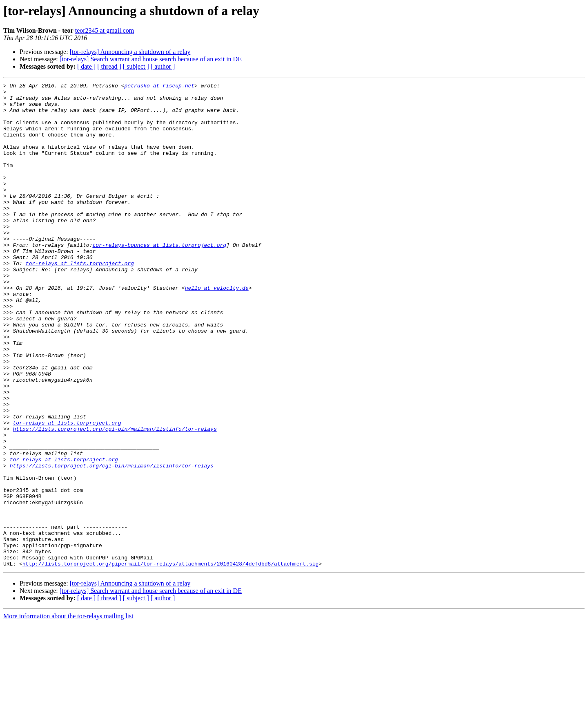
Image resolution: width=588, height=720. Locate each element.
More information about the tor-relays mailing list (68, 713)
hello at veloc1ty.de (217, 329)
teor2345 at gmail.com (105, 30)
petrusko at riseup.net (159, 87)
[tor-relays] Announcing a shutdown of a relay (130, 52)
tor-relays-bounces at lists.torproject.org (159, 278)
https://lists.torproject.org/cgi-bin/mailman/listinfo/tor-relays (115, 499)
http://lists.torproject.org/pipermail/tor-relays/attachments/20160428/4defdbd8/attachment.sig (170, 660)
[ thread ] (109, 66)
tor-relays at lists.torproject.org (80, 300)
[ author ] (163, 66)
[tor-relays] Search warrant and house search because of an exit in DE (151, 59)
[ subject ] (136, 66)
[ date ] (86, 66)
